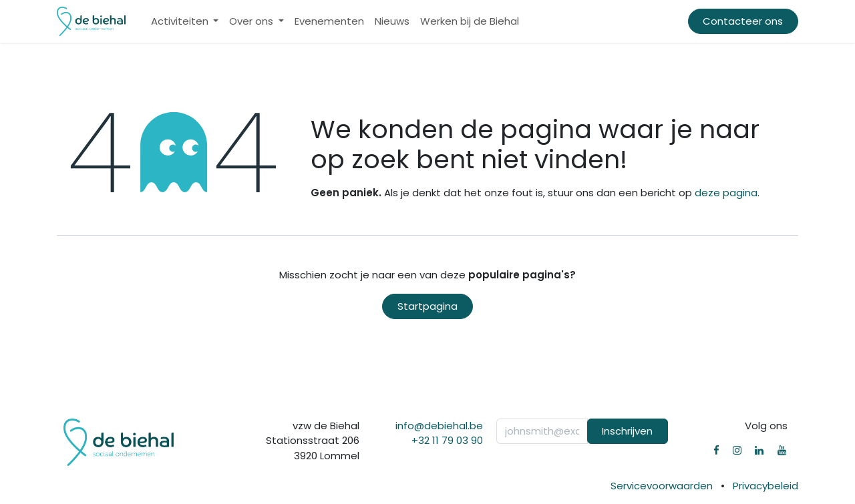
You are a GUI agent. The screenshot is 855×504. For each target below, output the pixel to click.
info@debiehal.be (439, 426)
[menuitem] (185, 22)
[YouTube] (782, 450)
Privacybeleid (765, 486)
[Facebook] (716, 450)
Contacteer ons (743, 21)
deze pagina (726, 193)
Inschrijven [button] (627, 431)
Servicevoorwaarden (662, 486)
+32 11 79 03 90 (447, 440)
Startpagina (427, 306)
